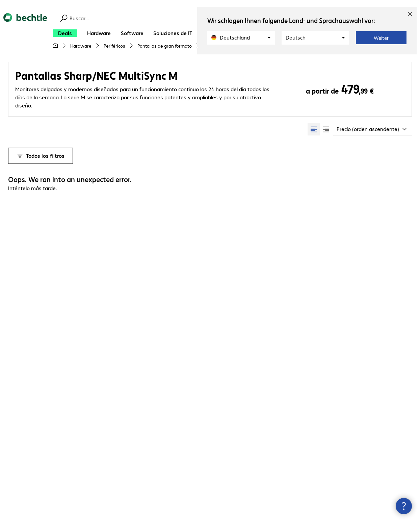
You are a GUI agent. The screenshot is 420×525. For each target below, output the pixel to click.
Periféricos (114, 46)
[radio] (314, 129)
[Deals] (65, 33)
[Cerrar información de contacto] (404, 506)
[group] (320, 129)
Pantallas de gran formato (165, 46)
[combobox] (373, 129)
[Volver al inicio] (25, 34)
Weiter (381, 38)
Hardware (81, 46)
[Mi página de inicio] (55, 46)
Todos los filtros (41, 156)
